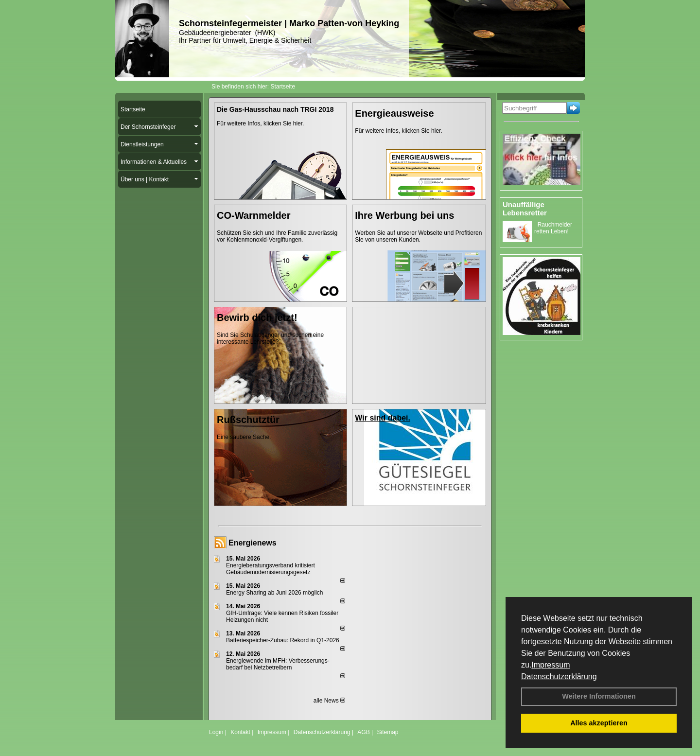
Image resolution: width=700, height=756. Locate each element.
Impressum (551, 665)
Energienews (253, 543)
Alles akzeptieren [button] (599, 723)
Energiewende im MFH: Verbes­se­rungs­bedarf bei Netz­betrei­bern (278, 664)
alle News (329, 701)
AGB (363, 732)
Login (216, 732)
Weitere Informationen (599, 696)
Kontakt (240, 732)
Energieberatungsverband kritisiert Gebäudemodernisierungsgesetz (271, 569)
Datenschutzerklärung (559, 677)
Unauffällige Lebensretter (525, 209)
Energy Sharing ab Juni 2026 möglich (274, 593)
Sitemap (387, 732)
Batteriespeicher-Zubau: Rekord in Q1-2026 (283, 640)
